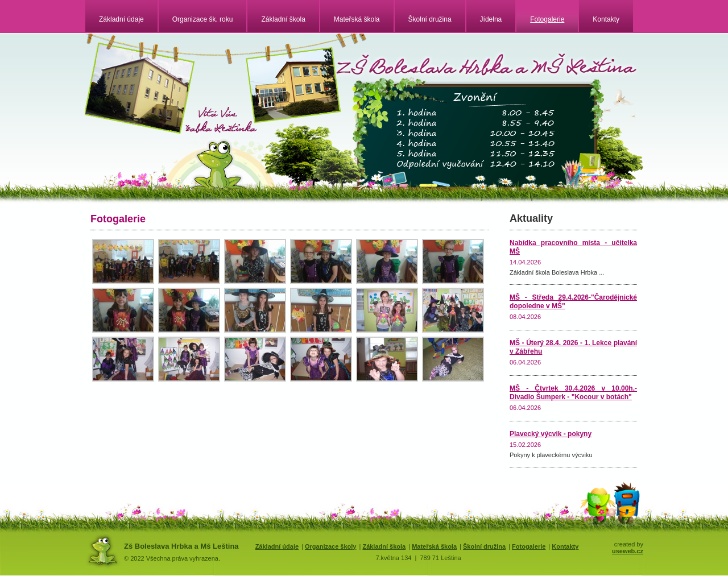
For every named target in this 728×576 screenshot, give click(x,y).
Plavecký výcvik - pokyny (551, 434)
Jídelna (491, 19)
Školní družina (430, 19)
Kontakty (606, 19)
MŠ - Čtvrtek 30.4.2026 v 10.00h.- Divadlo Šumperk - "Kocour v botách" (573, 393)
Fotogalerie (547, 19)
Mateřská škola (357, 19)
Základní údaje (121, 19)
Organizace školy (331, 546)
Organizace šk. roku (203, 19)
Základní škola (283, 19)
